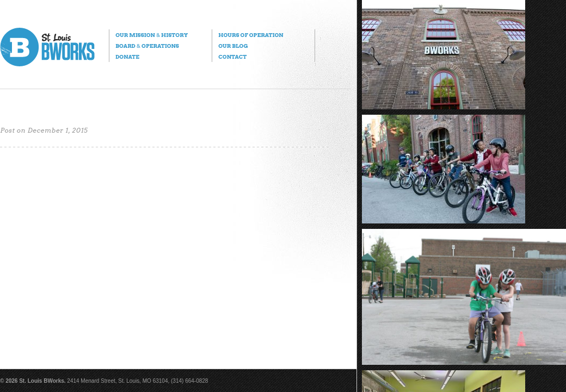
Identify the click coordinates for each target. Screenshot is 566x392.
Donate (127, 57)
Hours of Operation (251, 35)
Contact (232, 57)
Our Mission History (152, 35)
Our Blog (233, 46)
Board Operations (147, 46)
